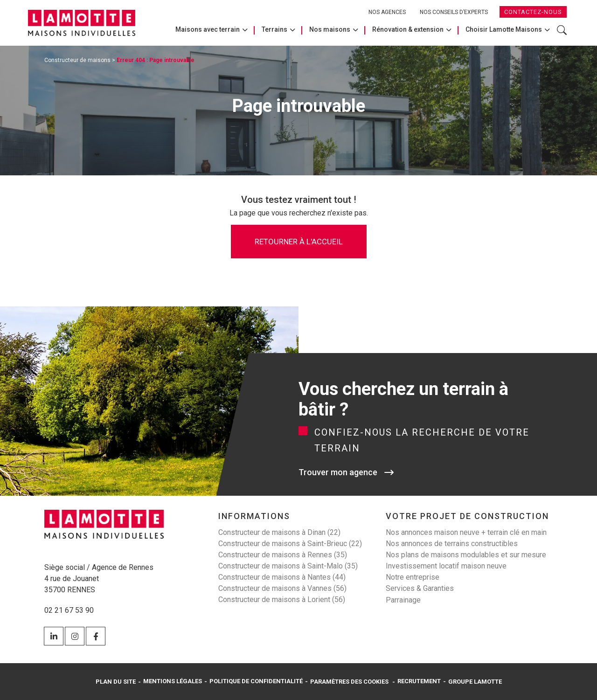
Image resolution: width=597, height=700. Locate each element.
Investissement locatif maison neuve (446, 566)
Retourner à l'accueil (299, 242)
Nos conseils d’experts (454, 12)
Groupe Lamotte (475, 682)
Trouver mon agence (338, 472)
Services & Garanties (420, 588)
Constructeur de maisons (77, 60)
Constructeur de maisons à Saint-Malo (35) (288, 566)
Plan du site (116, 682)
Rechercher (562, 30)
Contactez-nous (533, 12)
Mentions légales (173, 681)
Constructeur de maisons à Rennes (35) (283, 555)
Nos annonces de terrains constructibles (452, 544)
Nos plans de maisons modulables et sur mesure (466, 555)
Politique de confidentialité (256, 681)
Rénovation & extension (408, 29)
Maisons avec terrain (208, 29)
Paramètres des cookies (349, 682)
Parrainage (403, 600)
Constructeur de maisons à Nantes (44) (282, 577)
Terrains (274, 29)
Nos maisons (330, 29)
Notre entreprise (413, 577)
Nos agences (387, 12)
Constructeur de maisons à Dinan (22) (279, 532)
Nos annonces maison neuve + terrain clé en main (466, 532)
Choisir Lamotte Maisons (504, 29)
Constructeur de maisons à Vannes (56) (282, 588)
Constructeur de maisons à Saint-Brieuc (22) (290, 544)
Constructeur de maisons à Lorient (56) (282, 600)
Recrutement (419, 681)
